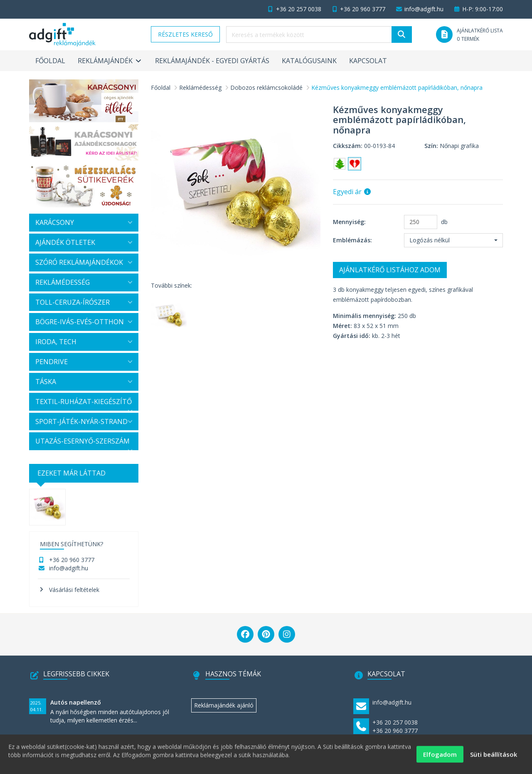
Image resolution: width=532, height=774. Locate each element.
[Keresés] (402, 35)
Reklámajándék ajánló (224, 705)
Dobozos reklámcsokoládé (266, 88)
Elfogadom (440, 757)
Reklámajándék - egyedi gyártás (212, 61)
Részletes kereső (185, 34)
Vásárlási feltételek (74, 590)
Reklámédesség (200, 88)
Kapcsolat (368, 61)
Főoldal (50, 61)
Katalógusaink (309, 61)
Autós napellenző (76, 702)
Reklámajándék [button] (110, 61)
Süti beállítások (494, 757)
